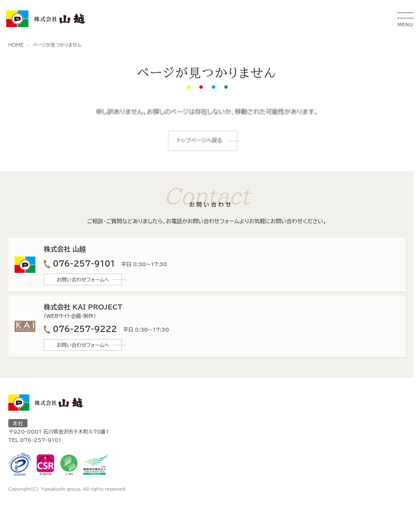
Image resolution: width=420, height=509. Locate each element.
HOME (16, 45)
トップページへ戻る (200, 141)
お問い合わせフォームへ (83, 279)
